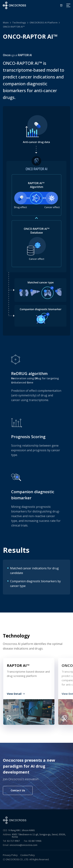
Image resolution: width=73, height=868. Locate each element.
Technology (19, 22)
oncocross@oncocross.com (23, 845)
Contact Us (18, 790)
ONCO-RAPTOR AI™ (14, 27)
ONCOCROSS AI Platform (44, 22)
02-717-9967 (13, 841)
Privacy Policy (10, 855)
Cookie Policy (28, 855)
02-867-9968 (35, 841)
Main (6, 22)
